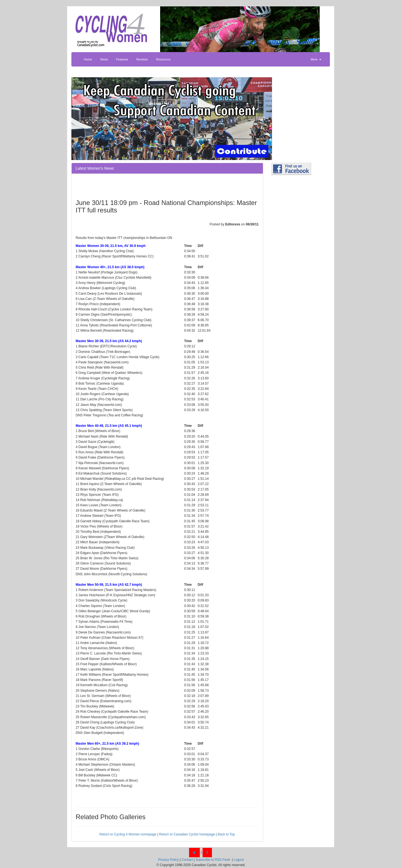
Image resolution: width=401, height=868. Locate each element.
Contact (187, 860)
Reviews (142, 59)
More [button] (316, 59)
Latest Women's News (95, 168)
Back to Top (226, 834)
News (104, 59)
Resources (163, 59)
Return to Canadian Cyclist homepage (187, 834)
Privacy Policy (169, 860)
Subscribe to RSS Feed (213, 860)
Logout (239, 860)
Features (122, 59)
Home (88, 59)
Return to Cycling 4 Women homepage (128, 834)
